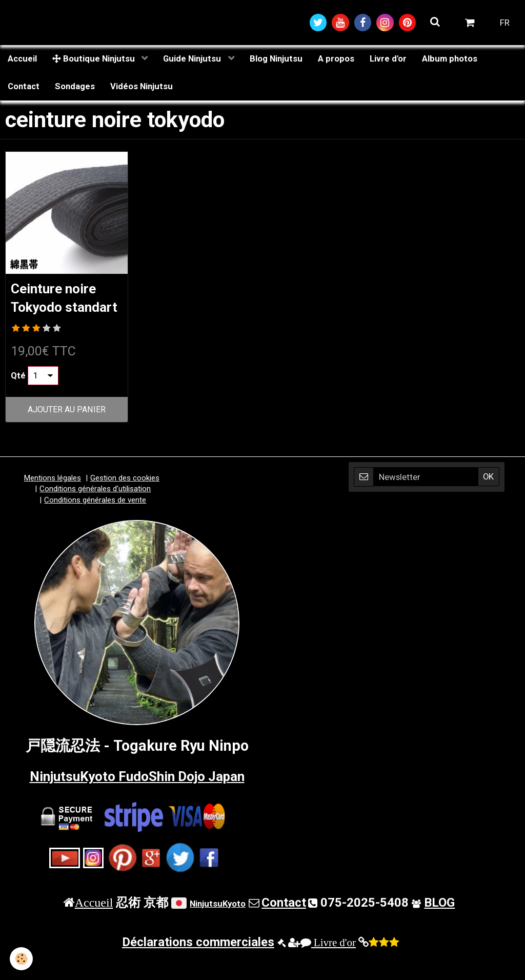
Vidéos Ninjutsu (142, 88)
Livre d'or (388, 60)
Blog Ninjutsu (276, 60)
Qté (18, 397)
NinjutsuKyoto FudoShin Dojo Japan (137, 798)
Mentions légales (53, 500)
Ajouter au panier (67, 432)
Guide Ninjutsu (193, 60)
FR (505, 23)
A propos (336, 60)
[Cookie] (22, 959)
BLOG (439, 925)
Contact (24, 88)
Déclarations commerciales (198, 964)
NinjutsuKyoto (218, 926)
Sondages (75, 88)
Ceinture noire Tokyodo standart (58, 309)
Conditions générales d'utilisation (95, 511)
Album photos (450, 60)
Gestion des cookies (125, 500)
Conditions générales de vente (95, 522)
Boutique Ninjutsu (95, 60)
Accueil (22, 60)
